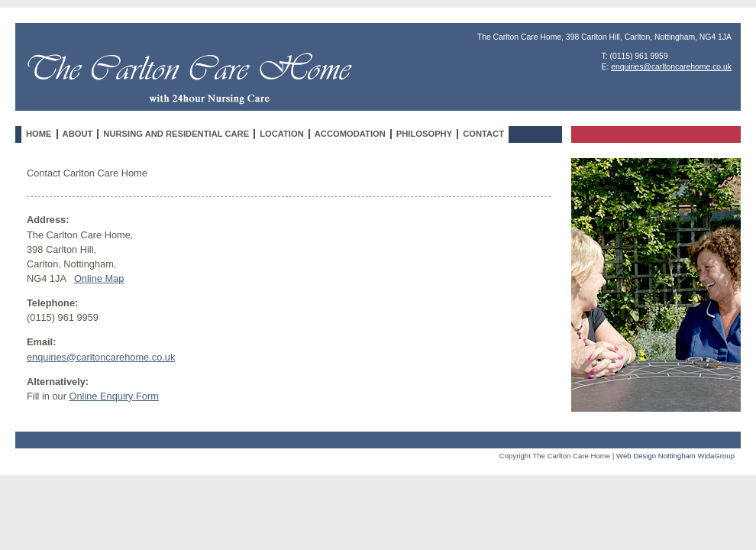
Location (282, 134)
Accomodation (350, 134)
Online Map (99, 278)
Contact (483, 134)
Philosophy (424, 134)
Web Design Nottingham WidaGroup (675, 456)
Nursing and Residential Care (176, 134)
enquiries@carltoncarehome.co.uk (671, 67)
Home (39, 134)
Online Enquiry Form (113, 396)
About (78, 134)
